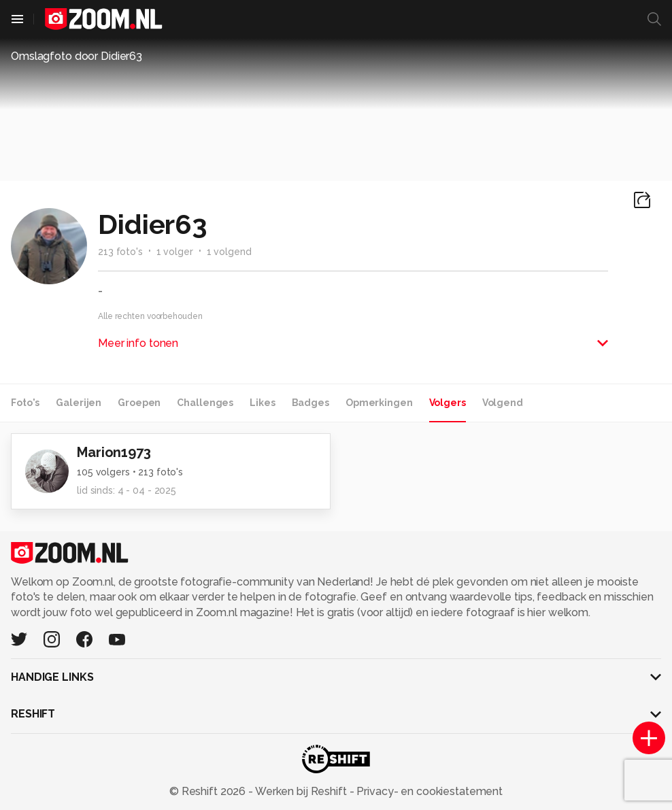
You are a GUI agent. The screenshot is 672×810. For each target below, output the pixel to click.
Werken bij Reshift (301, 791)
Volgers (448, 403)
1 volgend (229, 252)
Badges (310, 403)
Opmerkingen (379, 403)
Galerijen (79, 403)
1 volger (175, 252)
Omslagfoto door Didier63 (77, 56)
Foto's (25, 403)
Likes (262, 403)
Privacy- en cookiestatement (428, 791)
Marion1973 (114, 452)
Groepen (139, 403)
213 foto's (120, 252)
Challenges (205, 403)
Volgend (503, 403)
